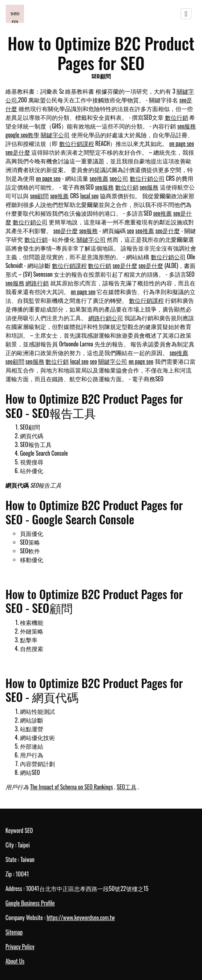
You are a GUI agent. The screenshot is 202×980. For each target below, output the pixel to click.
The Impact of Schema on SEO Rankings (72, 787)
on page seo (182, 143)
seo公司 (119, 178)
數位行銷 (177, 117)
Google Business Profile (30, 903)
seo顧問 (40, 196)
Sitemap (14, 932)
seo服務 (187, 126)
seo (130, 231)
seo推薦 (99, 178)
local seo (89, 196)
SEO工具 (127, 787)
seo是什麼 (18, 152)
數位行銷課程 (77, 143)
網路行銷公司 (106, 318)
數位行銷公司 (147, 178)
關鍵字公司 (55, 135)
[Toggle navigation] (186, 14)
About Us (15, 961)
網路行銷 (37, 283)
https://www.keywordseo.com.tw (81, 918)
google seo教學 (22, 135)
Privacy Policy (20, 947)
